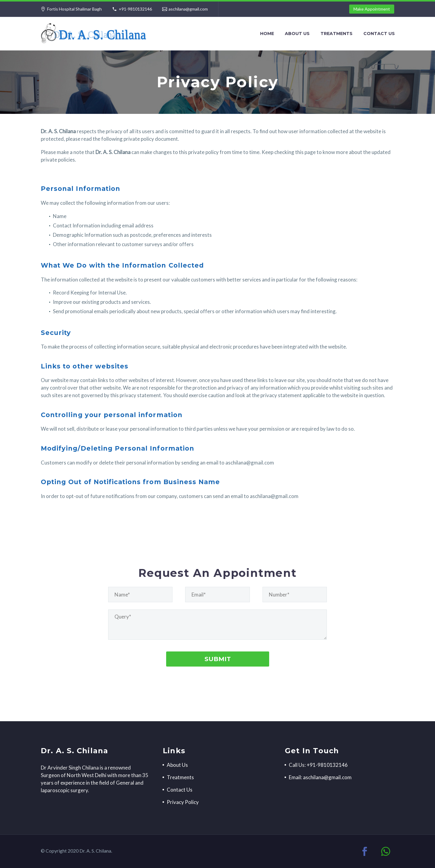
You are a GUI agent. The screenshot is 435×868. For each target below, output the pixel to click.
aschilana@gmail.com (188, 9)
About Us (297, 34)
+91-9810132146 (135, 9)
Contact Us (379, 34)
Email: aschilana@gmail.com (320, 777)
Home (267, 34)
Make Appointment (372, 9)
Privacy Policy (183, 802)
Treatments (337, 34)
